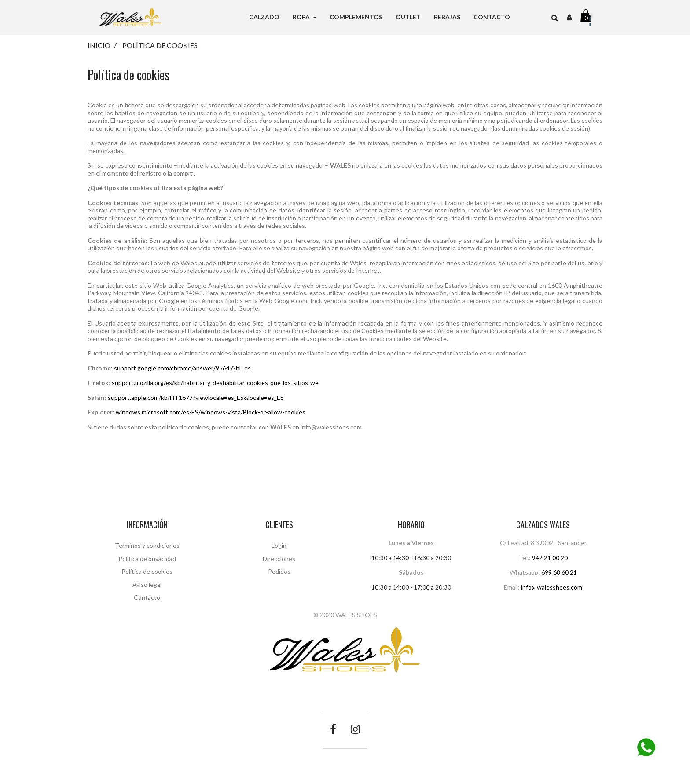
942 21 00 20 (550, 558)
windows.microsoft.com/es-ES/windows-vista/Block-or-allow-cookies (211, 412)
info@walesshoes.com (552, 587)
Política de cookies (147, 571)
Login (279, 545)
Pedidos (279, 571)
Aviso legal (147, 584)
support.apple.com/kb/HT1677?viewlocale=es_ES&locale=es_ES (196, 397)
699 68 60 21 (559, 572)
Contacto (147, 597)
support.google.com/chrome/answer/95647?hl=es (182, 368)
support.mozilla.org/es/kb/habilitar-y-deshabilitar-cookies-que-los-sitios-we (215, 383)
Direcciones (279, 559)
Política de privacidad (147, 559)
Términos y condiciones (147, 545)
